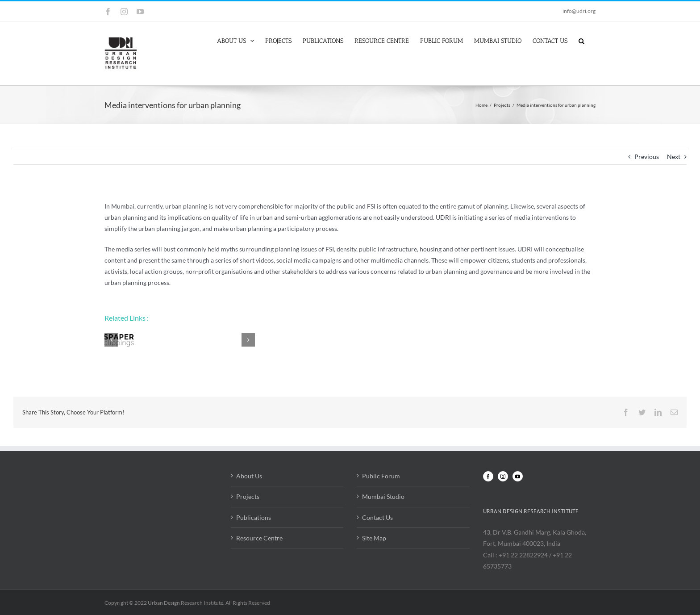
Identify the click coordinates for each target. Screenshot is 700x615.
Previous (647, 157)
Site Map (374, 538)
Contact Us (377, 517)
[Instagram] (503, 476)
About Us (249, 476)
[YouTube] (518, 476)
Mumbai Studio (383, 496)
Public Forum (381, 476)
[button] (581, 40)
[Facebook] (488, 476)
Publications (254, 517)
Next (674, 157)
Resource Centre (259, 538)
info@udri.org (579, 11)
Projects (248, 496)
